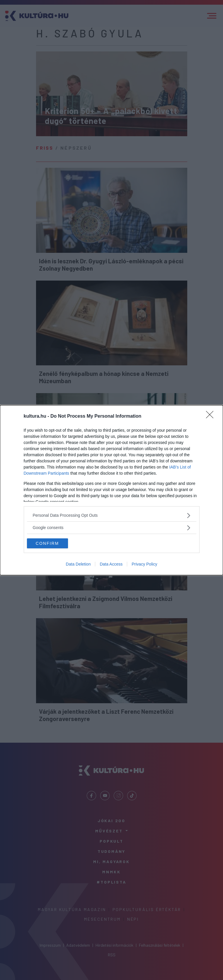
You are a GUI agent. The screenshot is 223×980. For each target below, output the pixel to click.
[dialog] (111, 490)
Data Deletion (78, 564)
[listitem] (112, 515)
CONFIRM (47, 543)
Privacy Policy (144, 564)
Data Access (111, 564)
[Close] (212, 416)
